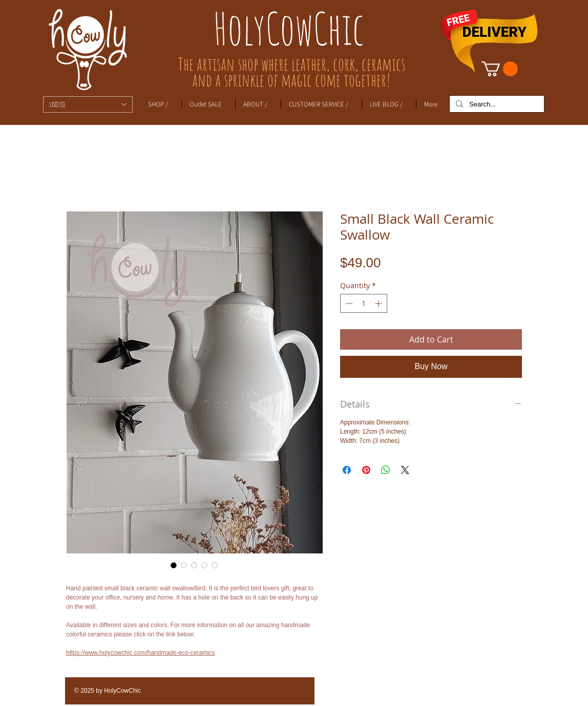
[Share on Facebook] (347, 470)
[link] (500, 69)
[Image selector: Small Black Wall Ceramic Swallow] (174, 565)
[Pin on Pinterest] (366, 470)
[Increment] (379, 303)
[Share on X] (405, 470)
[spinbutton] (364, 303)
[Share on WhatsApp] (386, 470)
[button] (88, 104)
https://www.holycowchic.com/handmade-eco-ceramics (141, 653)
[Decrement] (348, 303)
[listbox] (88, 104)
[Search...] (496, 104)
